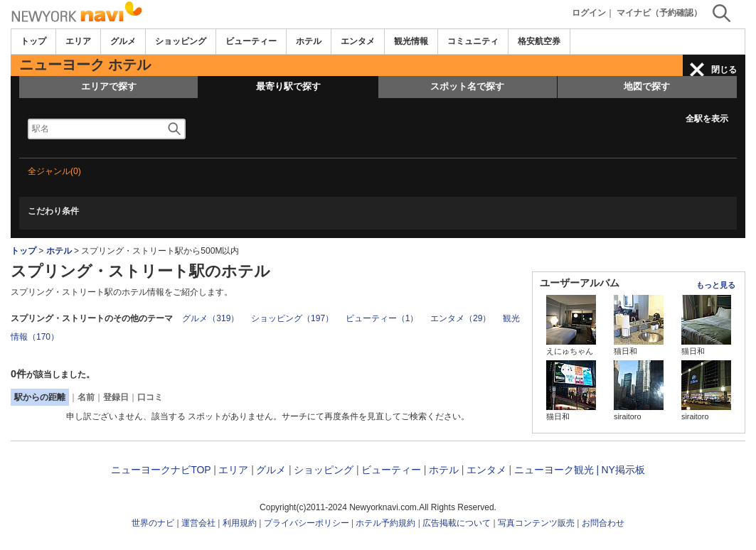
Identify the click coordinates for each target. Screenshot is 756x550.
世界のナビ (153, 523)
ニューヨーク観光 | (557, 470)
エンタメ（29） (460, 318)
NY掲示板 (623, 470)
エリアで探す (109, 86)
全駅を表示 (707, 119)
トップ (33, 41)
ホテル (309, 41)
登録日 (116, 397)
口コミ (150, 397)
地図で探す (647, 86)
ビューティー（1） (382, 318)
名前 (86, 397)
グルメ (123, 41)
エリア (78, 41)
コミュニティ (473, 41)
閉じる (724, 70)
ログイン (589, 13)
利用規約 (240, 523)
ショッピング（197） (292, 318)
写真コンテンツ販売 (536, 523)
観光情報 (411, 41)
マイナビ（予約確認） (659, 13)
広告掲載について (457, 523)
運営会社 (198, 523)
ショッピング (181, 41)
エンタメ (358, 41)
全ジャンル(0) (54, 171)
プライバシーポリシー (307, 523)
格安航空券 (539, 41)
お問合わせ (603, 523)
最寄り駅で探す (288, 86)
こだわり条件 (53, 211)
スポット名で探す (467, 86)
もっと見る (716, 285)
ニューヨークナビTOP (161, 470)
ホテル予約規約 (385, 523)
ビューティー (251, 41)
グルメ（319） (211, 318)
